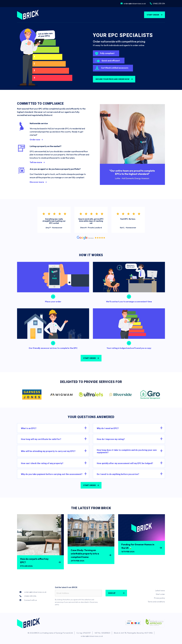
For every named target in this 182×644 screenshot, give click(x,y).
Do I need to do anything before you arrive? (118, 474)
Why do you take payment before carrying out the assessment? (52, 474)
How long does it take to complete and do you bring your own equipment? (127, 451)
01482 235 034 (159, 4)
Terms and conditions (156, 602)
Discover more (37, 182)
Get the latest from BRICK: (66, 587)
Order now (35, 140)
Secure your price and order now (112, 81)
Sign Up (112, 593)
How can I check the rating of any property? (42, 463)
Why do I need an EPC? (108, 428)
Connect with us (30, 600)
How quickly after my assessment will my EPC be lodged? (125, 463)
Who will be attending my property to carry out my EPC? (48, 451)
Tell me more (36, 162)
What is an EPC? (29, 428)
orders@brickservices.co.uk (135, 4)
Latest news (160, 591)
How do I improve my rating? (111, 439)
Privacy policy (160, 598)
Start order (160, 594)
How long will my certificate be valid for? (41, 439)
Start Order (153, 15)
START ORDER (89, 358)
